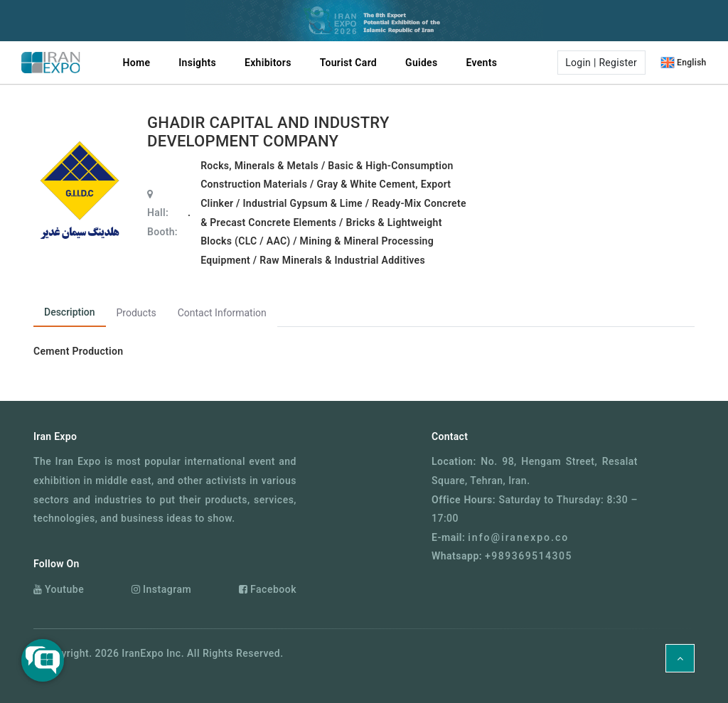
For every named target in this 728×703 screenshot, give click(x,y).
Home (137, 63)
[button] (600, 63)
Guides (421, 63)
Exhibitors (268, 63)
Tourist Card (348, 63)
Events (481, 63)
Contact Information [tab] (222, 313)
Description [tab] (70, 312)
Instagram (161, 589)
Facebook (268, 589)
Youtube (59, 589)
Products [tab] (136, 313)
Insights (197, 63)
